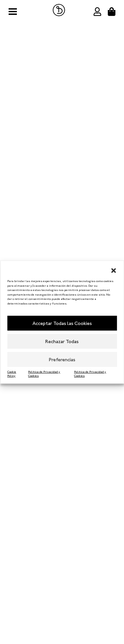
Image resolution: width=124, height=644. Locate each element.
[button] (113, 269)
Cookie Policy (12, 374)
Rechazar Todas (62, 341)
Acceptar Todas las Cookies (62, 323)
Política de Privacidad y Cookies (44, 374)
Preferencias (62, 360)
